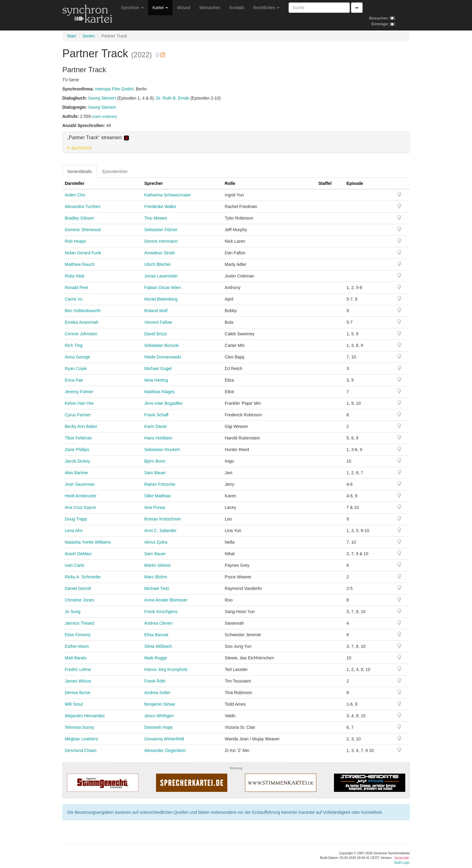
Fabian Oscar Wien (163, 288)
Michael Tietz (157, 588)
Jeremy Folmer (79, 392)
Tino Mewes (156, 218)
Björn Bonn (155, 461)
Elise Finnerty (78, 635)
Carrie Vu (74, 299)
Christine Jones (80, 600)
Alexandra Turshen (83, 206)
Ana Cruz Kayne (80, 507)
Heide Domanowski (163, 357)
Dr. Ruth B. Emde (173, 98)
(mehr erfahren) (104, 117)
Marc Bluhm (156, 577)
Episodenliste (115, 171)
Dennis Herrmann (161, 241)
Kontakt (237, 8)
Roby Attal (75, 276)
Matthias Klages (160, 392)
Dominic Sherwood (83, 230)
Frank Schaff (156, 415)
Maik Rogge (156, 658)
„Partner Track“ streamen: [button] (98, 138)
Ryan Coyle (76, 369)
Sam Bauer (155, 473)
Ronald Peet (77, 288)
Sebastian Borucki (162, 345)
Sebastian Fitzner (161, 230)
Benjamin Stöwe (160, 704)
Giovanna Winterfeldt (164, 739)
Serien (89, 36)
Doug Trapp (76, 519)
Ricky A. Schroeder (83, 577)
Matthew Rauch (80, 264)
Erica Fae (74, 380)
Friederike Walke (160, 206)
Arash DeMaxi (78, 554)
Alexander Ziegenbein (165, 750)
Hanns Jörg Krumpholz (166, 669)
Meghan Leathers (82, 739)
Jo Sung (73, 612)
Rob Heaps (76, 241)
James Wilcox (78, 681)
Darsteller (75, 183)
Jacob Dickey (78, 461)
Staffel (325, 183)
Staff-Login (402, 863)
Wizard (184, 8)
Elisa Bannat (156, 635)
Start (72, 36)
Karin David (155, 426)
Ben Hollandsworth (83, 311)
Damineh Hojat (159, 727)
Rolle (230, 183)
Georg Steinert (102, 98)
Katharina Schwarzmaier (168, 195)
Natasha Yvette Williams (88, 542)
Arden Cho (75, 195)
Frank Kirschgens (161, 612)
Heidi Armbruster (81, 496)
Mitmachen (210, 8)
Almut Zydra (156, 542)
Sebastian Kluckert (162, 450)
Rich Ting (74, 345)
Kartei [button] (160, 8)
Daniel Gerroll (78, 588)
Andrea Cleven (159, 623)
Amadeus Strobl (160, 253)
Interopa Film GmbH (114, 89)
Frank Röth (155, 681)
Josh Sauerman (80, 484)
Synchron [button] (132, 8)
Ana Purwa (155, 507)
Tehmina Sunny (80, 727)
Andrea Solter (158, 693)
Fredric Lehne (78, 669)
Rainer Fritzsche (160, 484)
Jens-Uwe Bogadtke (163, 403)
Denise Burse (78, 693)
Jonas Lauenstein (161, 276)
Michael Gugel (158, 369)
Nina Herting (156, 380)
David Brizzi (156, 334)
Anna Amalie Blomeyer (166, 600)
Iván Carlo (75, 565)
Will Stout (74, 704)
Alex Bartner (77, 473)
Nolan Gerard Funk (83, 253)
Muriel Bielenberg (161, 299)
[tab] (236, 142)
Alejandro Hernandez (85, 716)
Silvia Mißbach (158, 646)
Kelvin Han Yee (79, 403)
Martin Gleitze (158, 565)
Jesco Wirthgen (159, 716)
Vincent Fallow (158, 322)
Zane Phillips (77, 450)
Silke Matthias (158, 496)
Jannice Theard (80, 623)
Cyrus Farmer (78, 415)
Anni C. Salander (161, 531)
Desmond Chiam (81, 750)
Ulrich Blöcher (158, 264)
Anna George (78, 357)
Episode (355, 183)
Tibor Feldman (79, 438)
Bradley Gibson (80, 218)
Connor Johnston (81, 334)
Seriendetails (80, 171)
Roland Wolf (156, 311)
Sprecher (154, 183)
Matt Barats (76, 658)
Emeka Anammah (82, 322)
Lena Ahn (74, 531)
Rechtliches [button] (266, 8)
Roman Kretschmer (163, 519)
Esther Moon (77, 646)
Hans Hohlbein (158, 438)
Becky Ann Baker (81, 426)
